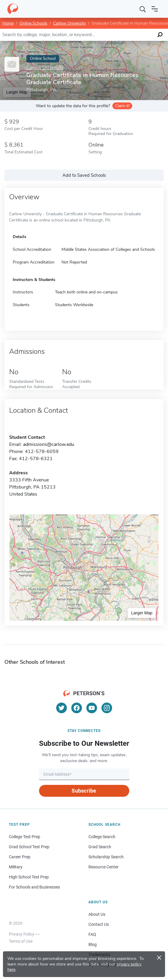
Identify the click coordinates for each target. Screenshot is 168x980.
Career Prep (20, 857)
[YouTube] (92, 708)
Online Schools (33, 23)
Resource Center (104, 867)
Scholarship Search (106, 857)
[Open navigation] (155, 9)
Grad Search (100, 847)
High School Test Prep (29, 877)
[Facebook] (77, 708)
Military (16, 867)
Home (8, 23)
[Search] (143, 9)
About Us (97, 914)
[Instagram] (107, 708)
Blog (93, 944)
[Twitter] (62, 708)
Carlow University (70, 23)
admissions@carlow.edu (49, 444)
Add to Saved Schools (84, 175)
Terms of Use (21, 941)
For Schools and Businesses (34, 887)
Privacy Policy (22, 934)
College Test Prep (25, 837)
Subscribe (84, 791)
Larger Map (142, 613)
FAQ (92, 934)
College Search (102, 837)
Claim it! (122, 106)
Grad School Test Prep (29, 847)
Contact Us (99, 924)
